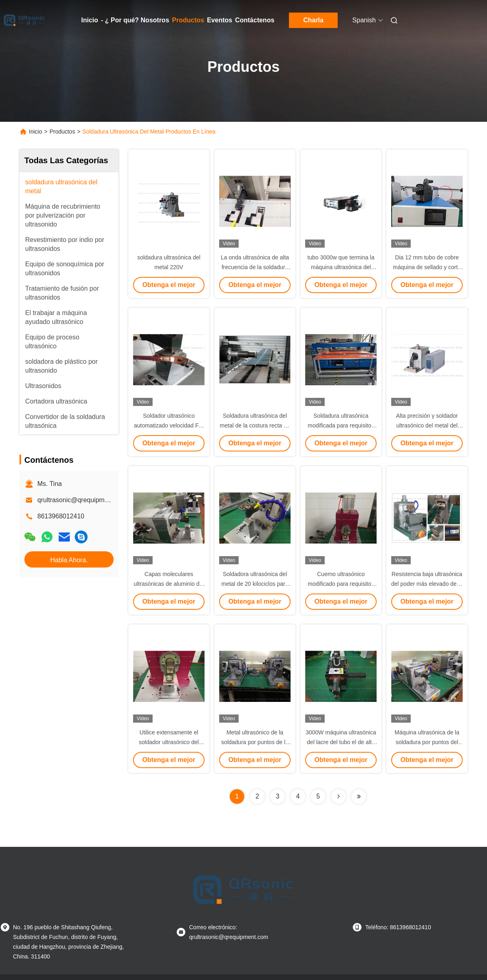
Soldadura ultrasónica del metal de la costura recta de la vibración (255, 425)
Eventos (220, 20)
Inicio (90, 20)
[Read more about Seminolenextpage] (338, 797)
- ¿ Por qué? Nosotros (135, 20)
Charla (313, 20)
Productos (188, 20)
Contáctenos (255, 20)
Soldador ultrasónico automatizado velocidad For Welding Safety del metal (169, 425)
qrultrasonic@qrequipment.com (83, 500)
